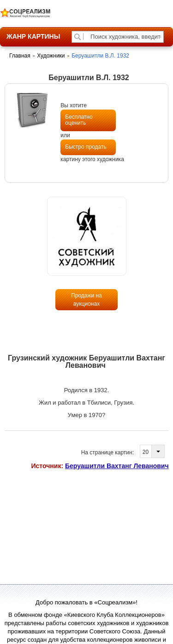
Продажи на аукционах (86, 300)
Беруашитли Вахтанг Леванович (117, 466)
